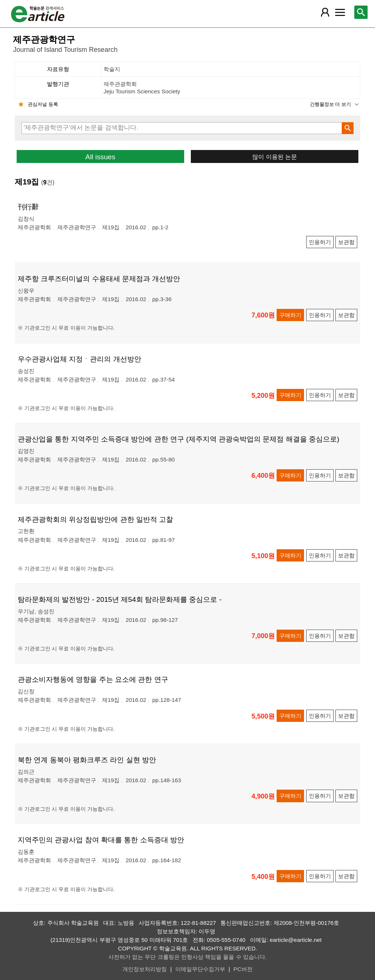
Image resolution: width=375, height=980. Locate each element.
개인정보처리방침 (145, 969)
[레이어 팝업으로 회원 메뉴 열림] (325, 12)
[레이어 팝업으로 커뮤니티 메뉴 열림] (340, 12)
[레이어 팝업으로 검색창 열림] (361, 12)
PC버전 (243, 969)
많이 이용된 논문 (275, 157)
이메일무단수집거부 (200, 969)
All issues (100, 157)
